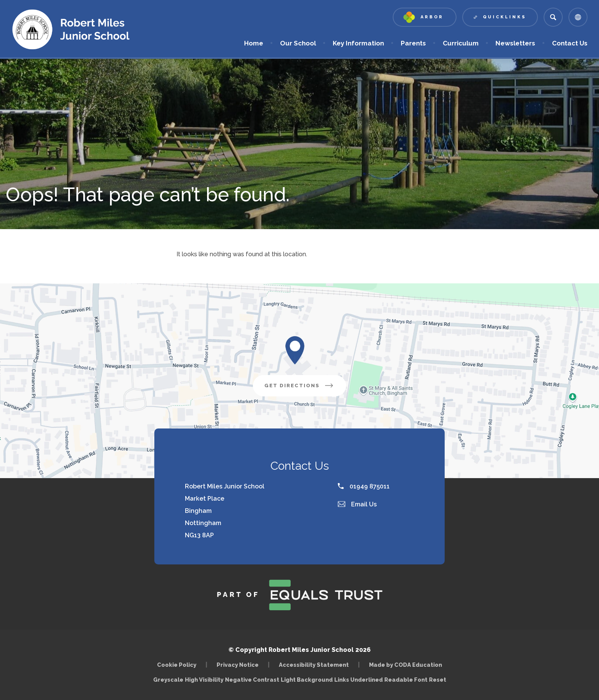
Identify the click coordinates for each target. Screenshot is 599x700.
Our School (298, 43)
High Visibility (204, 680)
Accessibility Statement (314, 665)
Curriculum (461, 43)
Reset (438, 680)
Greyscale (168, 680)
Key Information (358, 43)
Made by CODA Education (406, 665)
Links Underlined (359, 680)
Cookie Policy (177, 665)
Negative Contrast (252, 680)
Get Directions (299, 386)
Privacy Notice (238, 665)
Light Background (307, 680)
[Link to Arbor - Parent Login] (425, 17)
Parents (413, 43)
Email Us (357, 504)
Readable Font (406, 680)
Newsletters (515, 43)
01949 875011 (364, 486)
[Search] (553, 17)
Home (254, 43)
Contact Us (570, 43)
